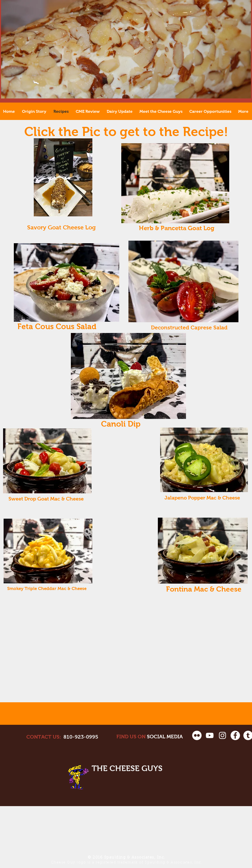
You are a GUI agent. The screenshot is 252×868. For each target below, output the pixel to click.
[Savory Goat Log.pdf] (63, 178)
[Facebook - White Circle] (235, 735)
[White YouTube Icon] (210, 735)
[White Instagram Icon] (222, 735)
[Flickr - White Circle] (197, 735)
